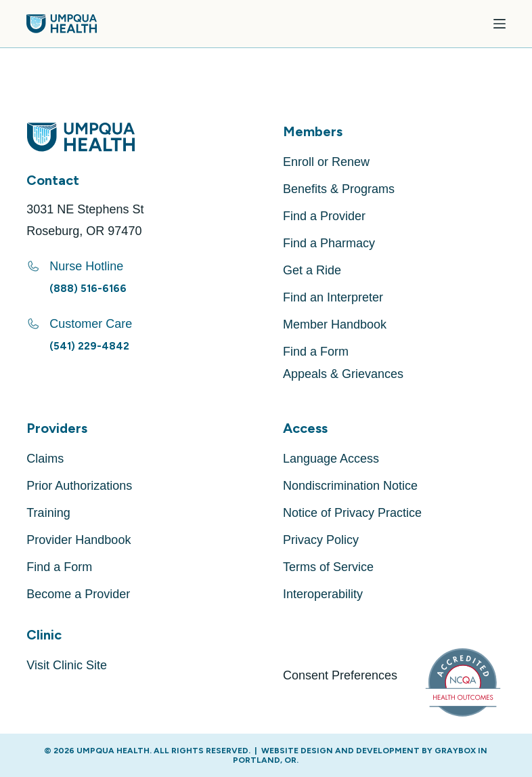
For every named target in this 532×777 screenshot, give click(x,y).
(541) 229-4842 (89, 346)
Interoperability (323, 594)
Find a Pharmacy (329, 243)
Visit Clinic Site (67, 665)
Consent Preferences (340, 675)
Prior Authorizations (79, 486)
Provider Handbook (79, 540)
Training (48, 513)
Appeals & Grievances (343, 374)
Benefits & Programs (339, 189)
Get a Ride (312, 270)
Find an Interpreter (333, 297)
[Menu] (500, 24)
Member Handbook (335, 324)
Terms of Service (328, 567)
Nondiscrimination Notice (350, 486)
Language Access (331, 459)
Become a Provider (78, 594)
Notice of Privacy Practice (352, 513)
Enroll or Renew (326, 162)
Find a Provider (324, 216)
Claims (45, 459)
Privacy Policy (321, 540)
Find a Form (316, 352)
